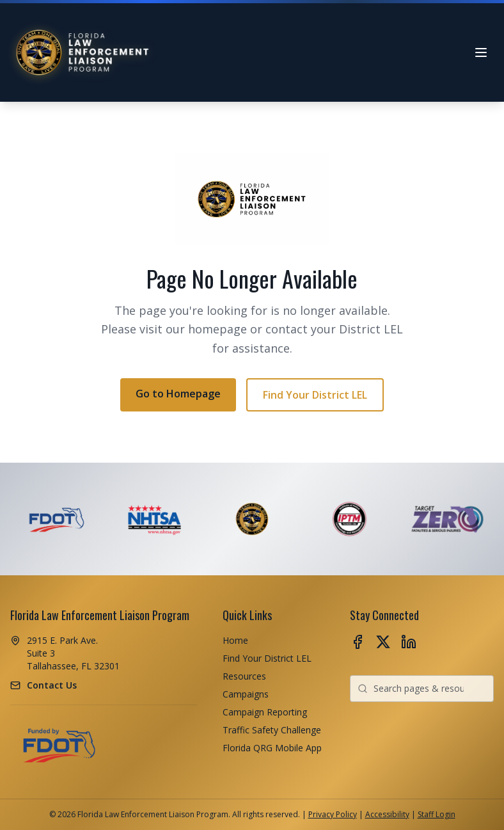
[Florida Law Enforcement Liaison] (252, 519)
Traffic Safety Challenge (272, 730)
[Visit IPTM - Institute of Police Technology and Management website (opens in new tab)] (350, 519)
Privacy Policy (333, 814)
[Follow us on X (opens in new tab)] (383, 642)
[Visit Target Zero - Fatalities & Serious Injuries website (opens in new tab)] (447, 519)
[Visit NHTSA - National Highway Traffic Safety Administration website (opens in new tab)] (154, 519)
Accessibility (387, 814)
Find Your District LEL (315, 395)
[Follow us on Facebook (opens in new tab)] (358, 642)
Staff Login (437, 814)
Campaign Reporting (265, 712)
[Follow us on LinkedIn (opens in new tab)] (409, 642)
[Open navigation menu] (481, 52)
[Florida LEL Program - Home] (83, 52)
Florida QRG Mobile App (272, 748)
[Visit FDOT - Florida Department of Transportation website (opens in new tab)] (57, 519)
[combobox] (422, 689)
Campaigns (246, 694)
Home (235, 640)
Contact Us (52, 685)
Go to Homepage (178, 394)
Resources (244, 676)
